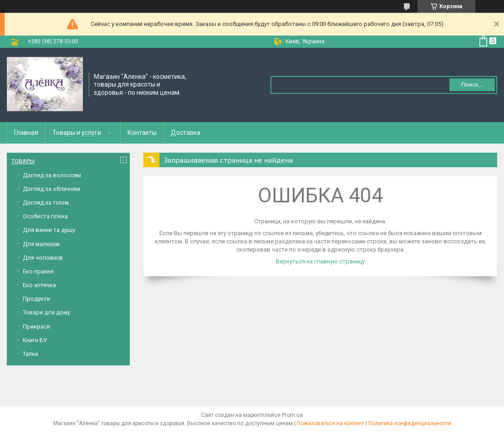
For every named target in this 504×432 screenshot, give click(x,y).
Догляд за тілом (46, 203)
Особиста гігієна (45, 216)
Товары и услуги (77, 133)
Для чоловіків (43, 258)
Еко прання (38, 271)
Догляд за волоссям (52, 175)
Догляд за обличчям (51, 189)
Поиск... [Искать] (472, 85)
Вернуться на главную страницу (320, 261)
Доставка (186, 133)
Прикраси (36, 327)
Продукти (36, 299)
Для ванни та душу (49, 230)
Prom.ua (292, 415)
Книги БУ (35, 340)
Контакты (142, 133)
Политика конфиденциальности (410, 423)
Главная (26, 133)
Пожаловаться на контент (331, 423)
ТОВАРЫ (23, 161)
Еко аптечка (39, 285)
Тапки (31, 354)
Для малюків (41, 244)
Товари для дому (46, 312)
